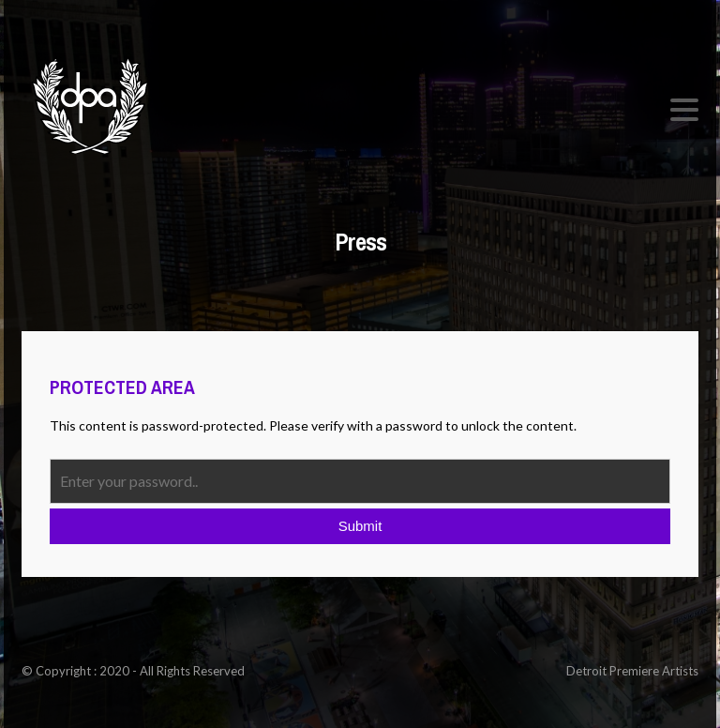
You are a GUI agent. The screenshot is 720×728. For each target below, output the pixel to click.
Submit (360, 526)
